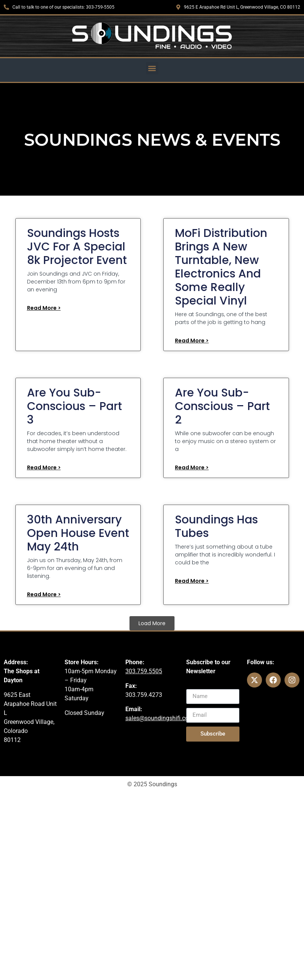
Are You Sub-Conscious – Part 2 (222, 406)
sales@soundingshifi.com (160, 718)
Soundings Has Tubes (216, 526)
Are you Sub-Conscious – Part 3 (74, 406)
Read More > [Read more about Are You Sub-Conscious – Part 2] (192, 467)
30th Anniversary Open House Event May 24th (78, 533)
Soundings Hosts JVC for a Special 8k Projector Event (77, 247)
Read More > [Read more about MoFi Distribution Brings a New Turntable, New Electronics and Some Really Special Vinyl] (192, 341)
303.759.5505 (144, 671)
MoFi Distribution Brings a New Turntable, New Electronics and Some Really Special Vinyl (221, 267)
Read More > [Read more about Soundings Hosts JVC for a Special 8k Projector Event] (44, 308)
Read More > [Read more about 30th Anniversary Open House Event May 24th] (44, 594)
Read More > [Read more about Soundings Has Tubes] (192, 581)
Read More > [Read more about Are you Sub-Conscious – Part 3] (44, 467)
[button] (152, 68)
